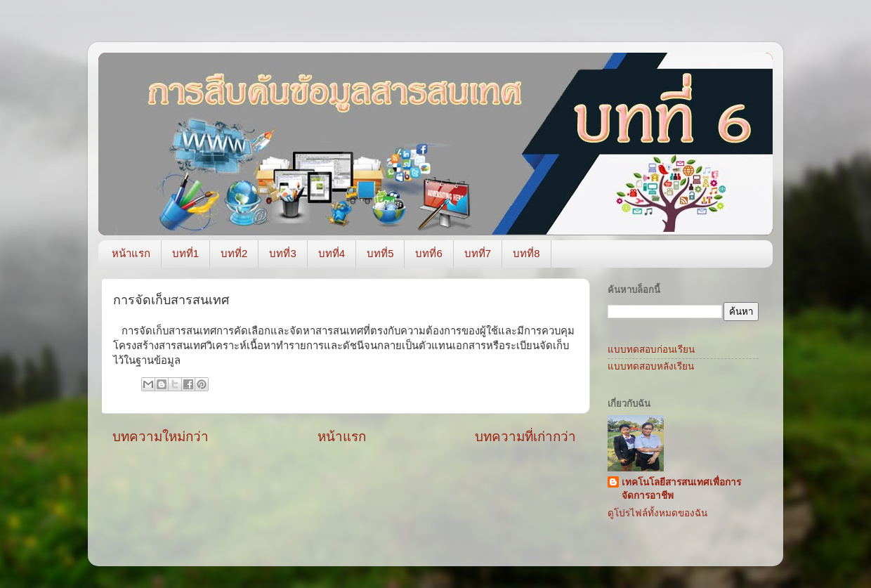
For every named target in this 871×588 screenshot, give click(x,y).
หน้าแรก (131, 253)
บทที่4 (332, 253)
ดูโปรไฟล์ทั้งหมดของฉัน (657, 513)
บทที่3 (282, 253)
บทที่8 (526, 253)
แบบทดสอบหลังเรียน (651, 366)
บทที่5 (380, 253)
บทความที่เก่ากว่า (525, 437)
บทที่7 (478, 253)
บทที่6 (428, 253)
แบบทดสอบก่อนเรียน (651, 349)
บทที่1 (185, 253)
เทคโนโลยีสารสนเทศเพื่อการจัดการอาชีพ (681, 489)
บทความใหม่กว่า (161, 437)
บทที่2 (234, 253)
